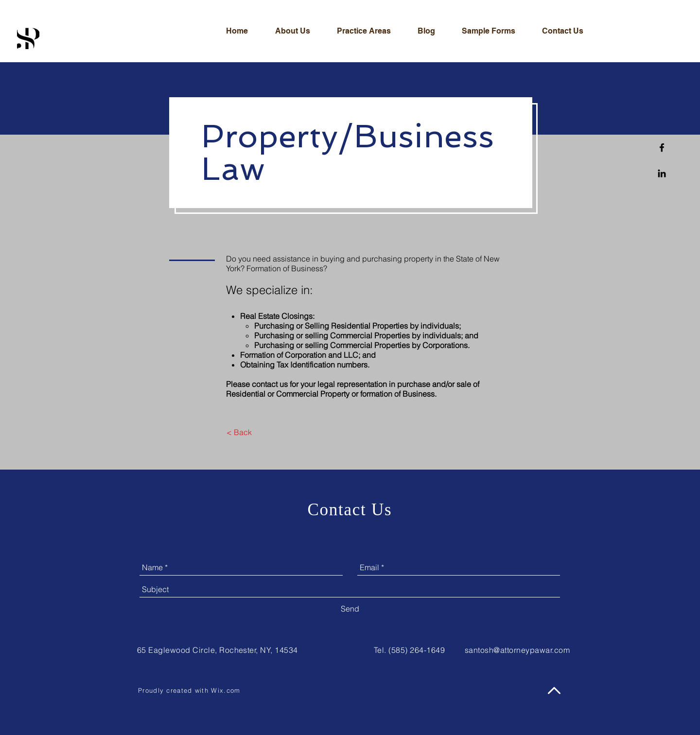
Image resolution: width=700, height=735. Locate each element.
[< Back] (239, 432)
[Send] (350, 609)
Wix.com (226, 690)
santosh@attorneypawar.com (517, 650)
